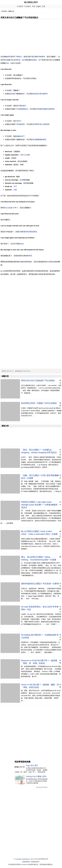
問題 (53, 109)
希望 (30, 256)
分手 (15, 186)
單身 (18, 121)
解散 (25, 183)
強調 (13, 94)
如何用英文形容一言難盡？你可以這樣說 (39, 403)
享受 (15, 244)
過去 (38, 94)
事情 (43, 57)
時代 (20, 57)
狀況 (48, 109)
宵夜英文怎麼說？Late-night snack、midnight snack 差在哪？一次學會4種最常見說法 (39, 505)
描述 (35, 94)
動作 (23, 94)
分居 (27, 155)
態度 (35, 232)
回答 (38, 109)
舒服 (20, 262)
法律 (22, 155)
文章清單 (4, 11)
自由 (22, 244)
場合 (5, 60)
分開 (15, 190)
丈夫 (7, 208)
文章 (43, 6)
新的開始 (34, 60)
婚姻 (45, 109)
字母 (33, 6)
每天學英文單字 (31, 2)
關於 (41, 109)
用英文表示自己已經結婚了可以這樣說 (38, 380)
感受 (48, 124)
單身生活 (41, 124)
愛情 (25, 232)
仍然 (20, 232)
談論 (53, 262)
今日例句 (27, 6)
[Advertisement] (31, 37)
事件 (46, 94)
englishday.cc (26, 859)
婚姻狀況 (25, 109)
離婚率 (8, 57)
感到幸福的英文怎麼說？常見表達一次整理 (40, 584)
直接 (15, 60)
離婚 (25, 57)
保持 (29, 232)
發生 (41, 94)
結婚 (23, 106)
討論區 (38, 6)
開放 (32, 232)
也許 (24, 60)
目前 (18, 109)
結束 (21, 136)
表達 (19, 60)
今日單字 (20, 6)
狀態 (23, 124)
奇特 (38, 57)
